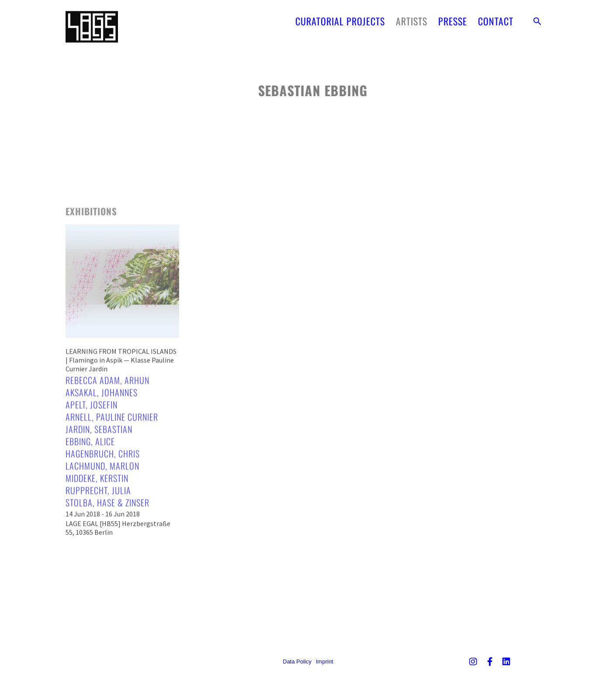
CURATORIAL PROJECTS (340, 18)
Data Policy (297, 662)
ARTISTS (412, 18)
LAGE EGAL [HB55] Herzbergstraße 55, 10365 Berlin (118, 566)
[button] (537, 18)
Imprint (325, 662)
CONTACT (496, 18)
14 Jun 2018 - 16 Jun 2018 (103, 552)
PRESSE (453, 18)
